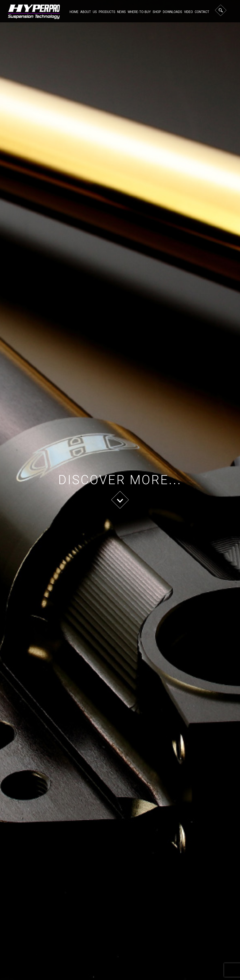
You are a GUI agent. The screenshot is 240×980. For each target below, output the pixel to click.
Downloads (173, 12)
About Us (89, 12)
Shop (157, 12)
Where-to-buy (139, 12)
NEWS (121, 12)
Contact (202, 12)
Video (188, 12)
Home (74, 12)
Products (107, 12)
